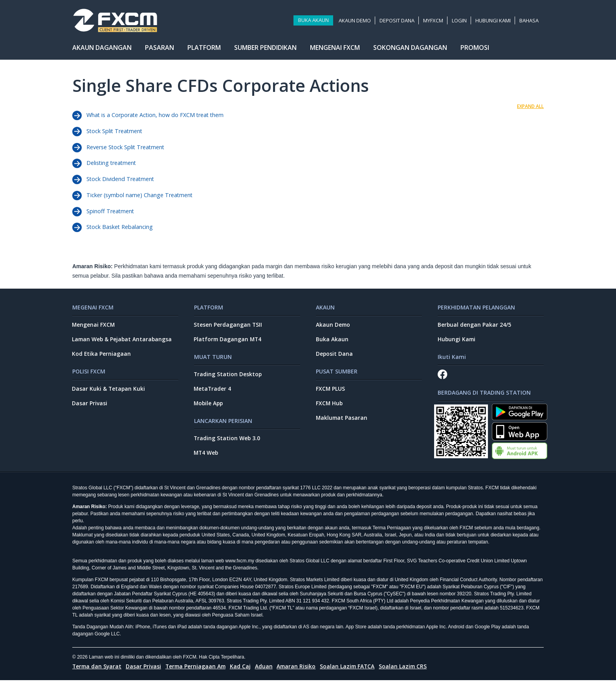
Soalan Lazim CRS (409, 674)
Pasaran (159, 50)
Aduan (267, 674)
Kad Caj (244, 674)
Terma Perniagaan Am (198, 674)
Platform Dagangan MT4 (229, 345)
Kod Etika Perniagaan (102, 360)
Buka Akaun (314, 22)
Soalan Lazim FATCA (352, 674)
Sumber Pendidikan (265, 50)
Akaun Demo (356, 22)
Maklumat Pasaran (342, 425)
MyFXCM (434, 22)
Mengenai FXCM (335, 50)
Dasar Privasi (90, 410)
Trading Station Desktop (228, 380)
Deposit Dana (398, 22)
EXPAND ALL (530, 106)
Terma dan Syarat (98, 674)
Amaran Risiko (300, 674)
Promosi (475, 50)
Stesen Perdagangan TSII (228, 330)
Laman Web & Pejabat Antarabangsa (123, 345)
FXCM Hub (330, 410)
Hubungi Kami (457, 345)
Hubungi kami (494, 22)
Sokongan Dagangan (410, 50)
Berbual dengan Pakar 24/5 (475, 330)
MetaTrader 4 (213, 395)
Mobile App (209, 410)
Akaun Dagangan (102, 50)
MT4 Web (207, 460)
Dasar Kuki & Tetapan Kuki (109, 395)
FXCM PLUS (331, 395)
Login (460, 22)
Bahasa (530, 22)
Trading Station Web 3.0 (228, 445)
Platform (204, 50)
